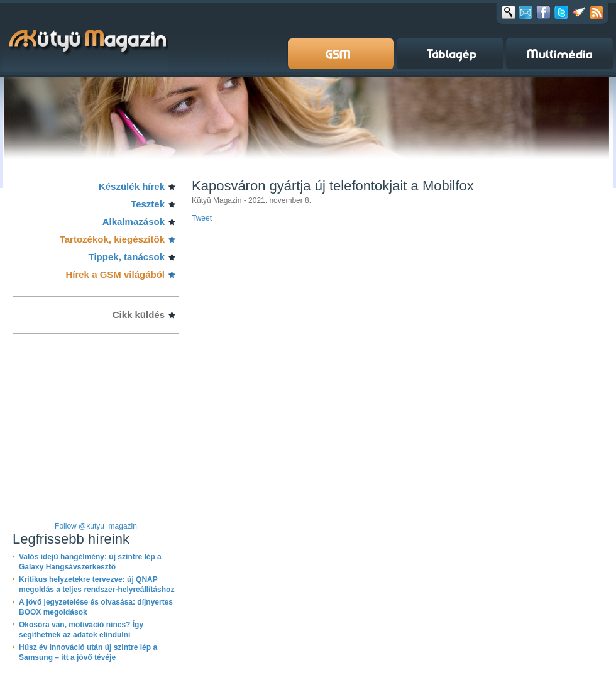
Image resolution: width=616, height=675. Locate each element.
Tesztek (148, 204)
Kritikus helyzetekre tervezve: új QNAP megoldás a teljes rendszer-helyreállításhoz (96, 584)
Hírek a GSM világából (115, 274)
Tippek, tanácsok (127, 257)
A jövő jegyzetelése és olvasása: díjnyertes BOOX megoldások (96, 607)
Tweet (202, 218)
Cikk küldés (139, 315)
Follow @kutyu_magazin (96, 526)
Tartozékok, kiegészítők (112, 239)
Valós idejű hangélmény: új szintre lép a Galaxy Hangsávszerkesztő (90, 562)
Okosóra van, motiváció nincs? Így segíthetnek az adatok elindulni (81, 630)
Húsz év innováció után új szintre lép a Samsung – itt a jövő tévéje (88, 652)
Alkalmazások (134, 222)
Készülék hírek (132, 186)
